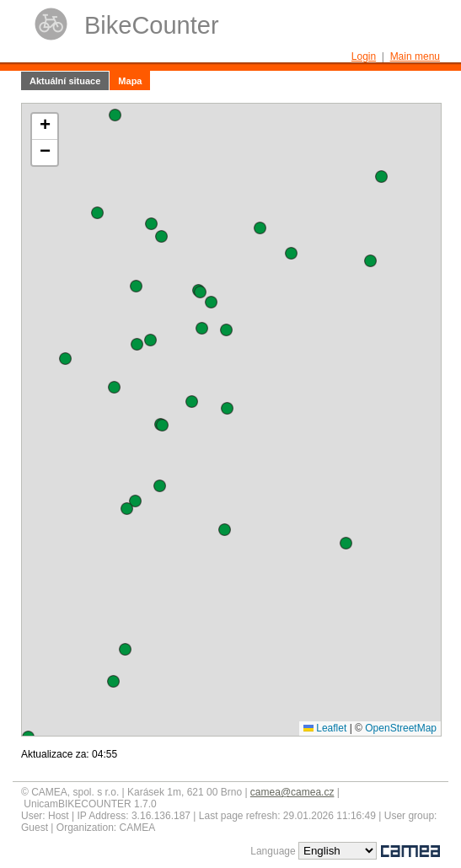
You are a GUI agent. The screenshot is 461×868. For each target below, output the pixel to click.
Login (364, 56)
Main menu (415, 56)
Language (273, 851)
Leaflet (325, 728)
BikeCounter (152, 25)
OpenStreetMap (401, 728)
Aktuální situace (65, 81)
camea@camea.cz (292, 792)
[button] (135, 501)
